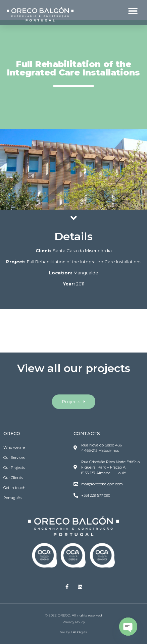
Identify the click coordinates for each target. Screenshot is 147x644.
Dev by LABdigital (73, 632)
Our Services (14, 458)
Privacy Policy (74, 622)
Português (12, 498)
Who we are (14, 447)
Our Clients (13, 478)
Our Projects (14, 468)
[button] (133, 11)
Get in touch (14, 488)
